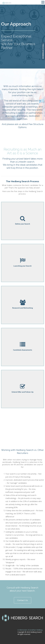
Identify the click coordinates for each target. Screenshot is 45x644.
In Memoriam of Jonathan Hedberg (30, 630)
